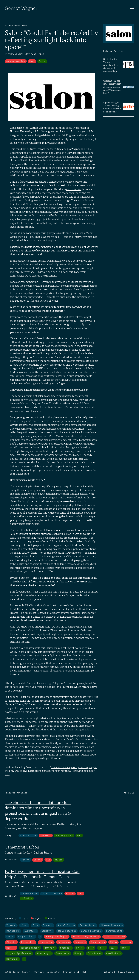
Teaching (46, 942)
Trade (48, 925)
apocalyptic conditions (69, 168)
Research (46, 836)
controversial (74, 189)
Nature (50, 948)
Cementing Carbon (22, 847)
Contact (39, 972)
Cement (26, 860)
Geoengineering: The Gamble (46, 153)
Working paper (64, 836)
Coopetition (26, 937)
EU (35, 925)
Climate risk (28, 836)
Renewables (114, 931)
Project (38, 919)
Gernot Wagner (21, 8)
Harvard (12, 959)
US (24, 925)
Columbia (27, 898)
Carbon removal (91, 931)
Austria (30, 931)
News (32, 61)
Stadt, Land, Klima (86, 937)
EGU (79, 836)
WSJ (113, 948)
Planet (11, 942)
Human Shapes (126, 972)
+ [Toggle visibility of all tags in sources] (24, 959)
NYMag (79, 954)
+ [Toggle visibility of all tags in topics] (40, 937)
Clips (127, 942)
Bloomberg (44, 954)
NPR (80, 948)
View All (129, 793)
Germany (47, 931)
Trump (11, 925)
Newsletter (53, 972)
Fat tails (88, 925)
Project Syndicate (19, 954)
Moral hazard (67, 931)
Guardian (63, 954)
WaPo (125, 948)
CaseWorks (113, 954)
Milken (59, 860)
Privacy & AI (71, 972)
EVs (10, 937)
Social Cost (66, 925)
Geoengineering (16, 61)
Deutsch (13, 931)
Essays (38, 860)
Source (51, 919)
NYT (102, 948)
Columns (64, 942)
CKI (48, 860)
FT (91, 948)
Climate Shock (114, 937)
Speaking (98, 942)
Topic (25, 919)
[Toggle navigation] (132, 9)
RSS (84, 972)
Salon (42, 61)
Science (66, 948)
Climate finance (52, 894)
